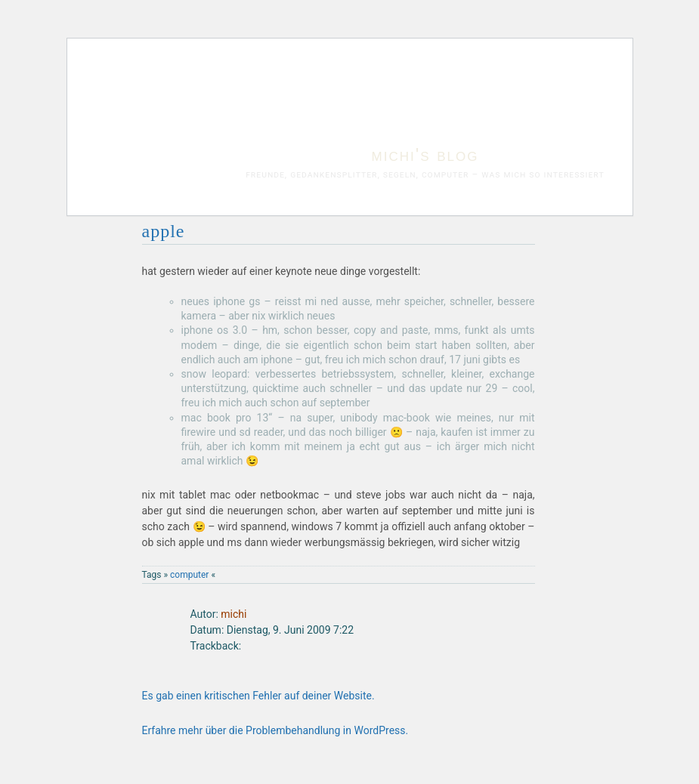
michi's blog (425, 154)
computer (189, 575)
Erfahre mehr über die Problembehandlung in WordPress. (275, 730)
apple (164, 231)
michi (234, 614)
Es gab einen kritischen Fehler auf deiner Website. (258, 696)
